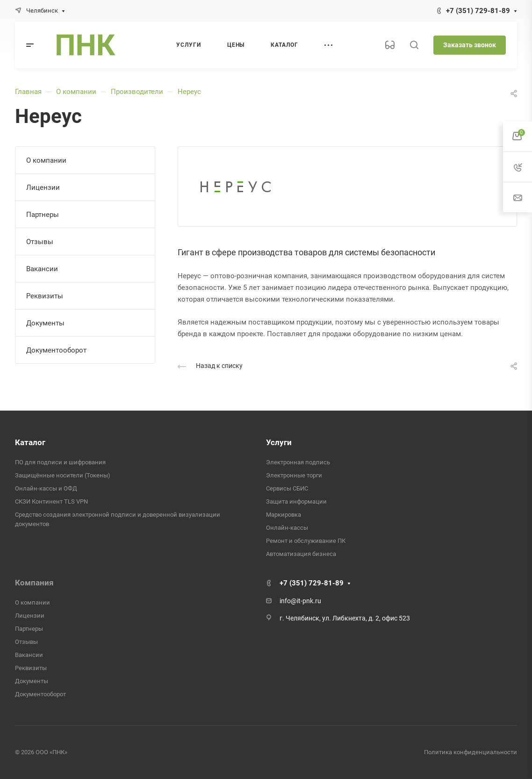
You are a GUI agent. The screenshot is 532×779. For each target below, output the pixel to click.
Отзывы (40, 242)
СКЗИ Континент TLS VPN (51, 501)
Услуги (279, 442)
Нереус (189, 92)
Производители (137, 92)
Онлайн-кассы (287, 528)
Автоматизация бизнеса (301, 554)
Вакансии (42, 269)
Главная (28, 92)
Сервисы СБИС (287, 488)
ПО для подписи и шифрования (60, 462)
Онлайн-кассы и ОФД (46, 488)
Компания (34, 583)
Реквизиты (45, 296)
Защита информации (296, 501)
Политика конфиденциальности (471, 752)
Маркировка (284, 515)
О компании (76, 92)
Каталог (30, 442)
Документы (45, 323)
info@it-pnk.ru (300, 601)
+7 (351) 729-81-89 (478, 11)
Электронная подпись (298, 462)
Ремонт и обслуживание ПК (306, 541)
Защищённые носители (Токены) (63, 475)
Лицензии (43, 188)
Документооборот (56, 350)
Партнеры (43, 215)
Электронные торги (294, 475)
